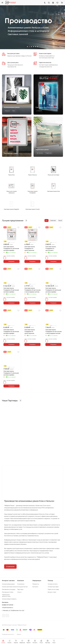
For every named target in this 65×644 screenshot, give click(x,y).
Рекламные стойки (8, 592)
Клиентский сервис (45, 53)
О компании (10, 566)
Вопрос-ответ (52, 592)
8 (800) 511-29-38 (7, 605)
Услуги (19, 592)
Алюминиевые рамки (8, 584)
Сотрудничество (22, 587)
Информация (37, 581)
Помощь (50, 581)
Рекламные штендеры (9, 589)
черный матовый (8, 258)
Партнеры (20, 589)
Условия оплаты (53, 584)
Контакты (35, 587)
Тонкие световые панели (10, 587)
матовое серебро (5, 258)
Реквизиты (36, 584)
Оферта (19, 634)
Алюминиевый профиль (9, 599)
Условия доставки (53, 587)
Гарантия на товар (53, 589)
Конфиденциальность (8, 634)
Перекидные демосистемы (6, 595)
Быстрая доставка (13, 53)
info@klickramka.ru (8, 608)
